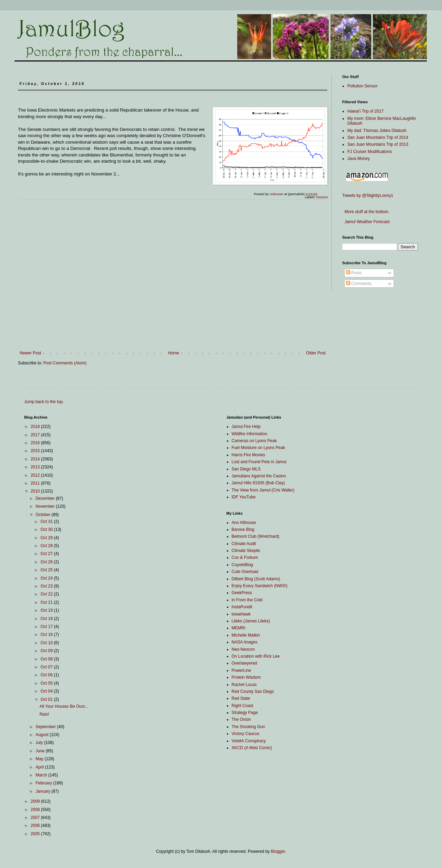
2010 (36, 491)
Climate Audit (244, 544)
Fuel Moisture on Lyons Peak (258, 448)
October (44, 515)
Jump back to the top (43, 402)
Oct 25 (47, 570)
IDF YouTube (244, 497)
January (44, 791)
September (46, 727)
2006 (36, 826)
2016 (36, 443)
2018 (36, 427)
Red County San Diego (253, 691)
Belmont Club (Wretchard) (256, 536)
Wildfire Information (249, 434)
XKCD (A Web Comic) (252, 748)
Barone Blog (243, 530)
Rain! (44, 714)
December (46, 498)
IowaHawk (241, 614)
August (43, 735)
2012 (36, 475)
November (46, 506)
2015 (36, 451)
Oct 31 (47, 522)
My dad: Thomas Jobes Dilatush (377, 131)
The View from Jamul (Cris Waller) (263, 490)
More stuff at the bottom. (366, 212)
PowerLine (242, 670)
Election (322, 197)
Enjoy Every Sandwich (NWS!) (260, 586)
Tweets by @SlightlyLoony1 (368, 195)
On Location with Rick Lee (256, 656)
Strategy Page (245, 713)
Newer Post (30, 353)
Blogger (278, 851)
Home (174, 353)
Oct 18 (47, 619)
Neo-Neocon (243, 649)
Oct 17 (47, 627)
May (40, 759)
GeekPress (242, 593)
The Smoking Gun (248, 727)
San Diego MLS (246, 469)
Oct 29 (47, 538)
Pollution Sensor (362, 86)
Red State (241, 698)
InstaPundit (242, 607)
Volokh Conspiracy (249, 741)
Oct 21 (47, 602)
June (41, 751)
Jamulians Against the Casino (259, 476)
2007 (36, 818)
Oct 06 (47, 675)
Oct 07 (47, 667)
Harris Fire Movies (248, 455)
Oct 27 (47, 554)
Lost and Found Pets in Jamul (259, 462)
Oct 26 (47, 562)
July (40, 743)
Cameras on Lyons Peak (254, 441)
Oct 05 (47, 683)
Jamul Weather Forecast (366, 222)
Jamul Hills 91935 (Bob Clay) (258, 483)
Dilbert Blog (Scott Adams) (256, 579)
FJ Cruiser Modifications (370, 152)
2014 (36, 459)
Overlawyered (244, 663)
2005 (36, 834)
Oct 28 (47, 546)
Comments (359, 284)
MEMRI (239, 628)
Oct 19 (47, 610)
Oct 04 (47, 691)
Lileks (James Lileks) (251, 621)
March (42, 775)
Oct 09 (47, 651)
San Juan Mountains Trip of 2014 (378, 137)
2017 (36, 435)
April (40, 767)
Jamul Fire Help (246, 427)
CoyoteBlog (242, 565)
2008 (36, 810)
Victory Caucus (246, 734)
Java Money (359, 159)
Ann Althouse (244, 523)
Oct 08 (47, 659)
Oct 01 (47, 699)
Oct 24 (47, 578)
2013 (36, 467)
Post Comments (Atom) (65, 363)
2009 (36, 801)
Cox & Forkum (245, 557)
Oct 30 (47, 530)
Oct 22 (47, 594)
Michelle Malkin (246, 635)
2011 (36, 483)
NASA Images (245, 642)
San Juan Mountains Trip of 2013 (378, 144)
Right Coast (243, 706)
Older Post (316, 353)
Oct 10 (47, 643)
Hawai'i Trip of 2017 (366, 111)
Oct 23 (47, 586)
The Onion (241, 719)
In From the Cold (247, 600)
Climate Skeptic (246, 551)
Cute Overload (245, 572)
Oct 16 (47, 635)
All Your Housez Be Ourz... (64, 706)
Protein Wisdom (246, 677)
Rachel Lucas (244, 685)
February (44, 783)
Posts (354, 273)
